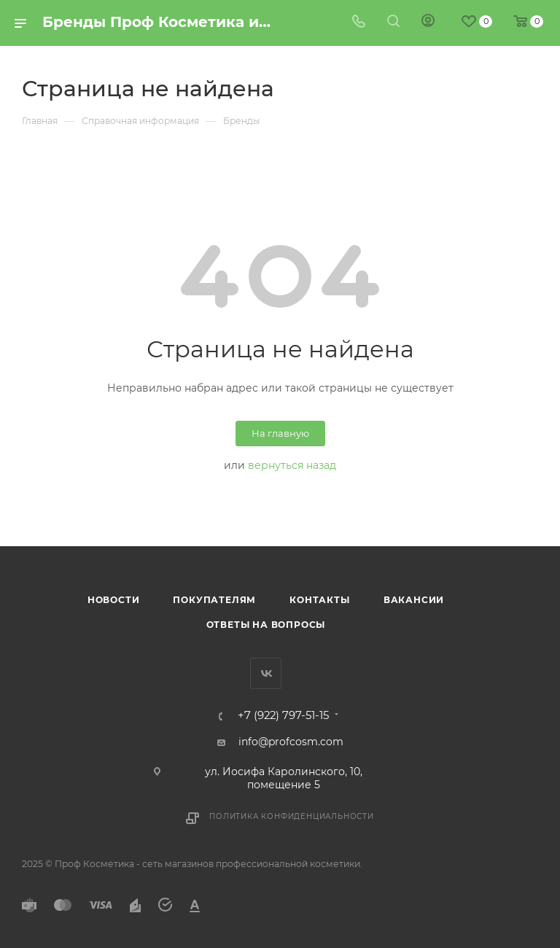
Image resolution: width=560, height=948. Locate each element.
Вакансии (414, 600)
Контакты (319, 600)
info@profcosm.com (291, 742)
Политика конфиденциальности (292, 816)
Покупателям (214, 600)
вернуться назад (292, 465)
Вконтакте (266, 673)
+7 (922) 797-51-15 (283, 716)
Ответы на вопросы (266, 625)
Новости (114, 600)
